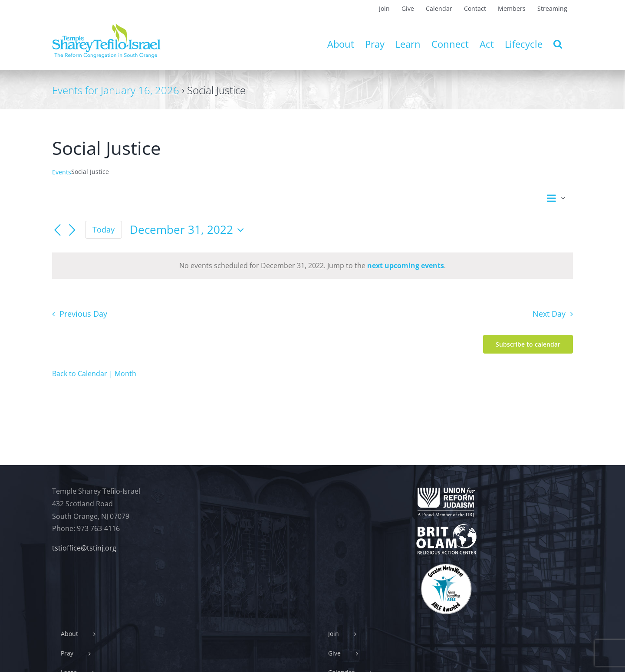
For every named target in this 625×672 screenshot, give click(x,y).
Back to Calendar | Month (94, 374)
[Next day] (72, 230)
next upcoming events (406, 266)
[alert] (312, 266)
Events (62, 172)
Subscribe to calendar (528, 344)
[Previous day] (57, 230)
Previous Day (83, 314)
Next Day (549, 314)
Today (104, 229)
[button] (558, 44)
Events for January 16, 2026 (116, 90)
